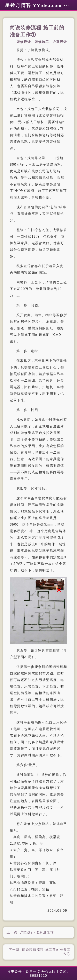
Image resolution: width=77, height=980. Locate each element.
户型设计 (60, 42)
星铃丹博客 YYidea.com (33, 5)
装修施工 (42, 42)
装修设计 (24, 42)
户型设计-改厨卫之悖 (37, 932)
